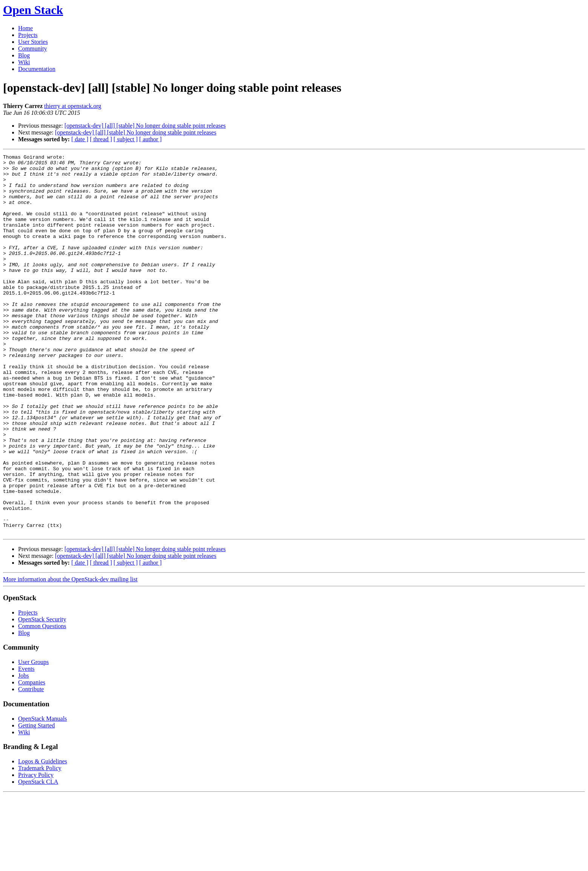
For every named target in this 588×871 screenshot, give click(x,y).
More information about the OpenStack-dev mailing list (70, 655)
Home (25, 28)
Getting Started (36, 801)
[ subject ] (126, 139)
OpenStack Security (42, 695)
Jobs (23, 751)
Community (32, 49)
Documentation (37, 69)
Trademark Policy (40, 844)
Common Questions (42, 702)
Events (26, 745)
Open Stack (33, 10)
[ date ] (80, 139)
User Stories (33, 42)
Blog (24, 55)
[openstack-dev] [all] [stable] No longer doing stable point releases (145, 126)
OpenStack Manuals (42, 795)
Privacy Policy (36, 851)
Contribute (31, 765)
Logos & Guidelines (43, 837)
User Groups (33, 738)
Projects (28, 35)
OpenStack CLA (38, 858)
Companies (32, 758)
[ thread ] (101, 139)
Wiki (24, 62)
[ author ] (151, 139)
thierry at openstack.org (73, 106)
